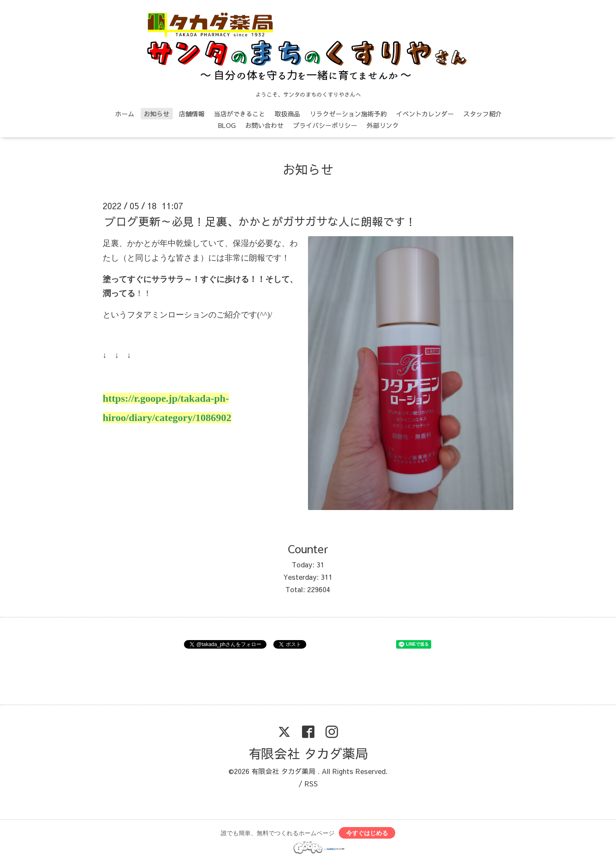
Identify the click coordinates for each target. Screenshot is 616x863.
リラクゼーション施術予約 (348, 114)
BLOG (227, 125)
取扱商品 (287, 114)
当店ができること (240, 114)
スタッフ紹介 (483, 114)
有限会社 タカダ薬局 (308, 753)
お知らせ (157, 114)
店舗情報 (192, 114)
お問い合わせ (264, 125)
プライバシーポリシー (325, 125)
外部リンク (383, 125)
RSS (311, 783)
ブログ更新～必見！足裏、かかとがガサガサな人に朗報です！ (261, 221)
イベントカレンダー (425, 114)
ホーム (125, 114)
